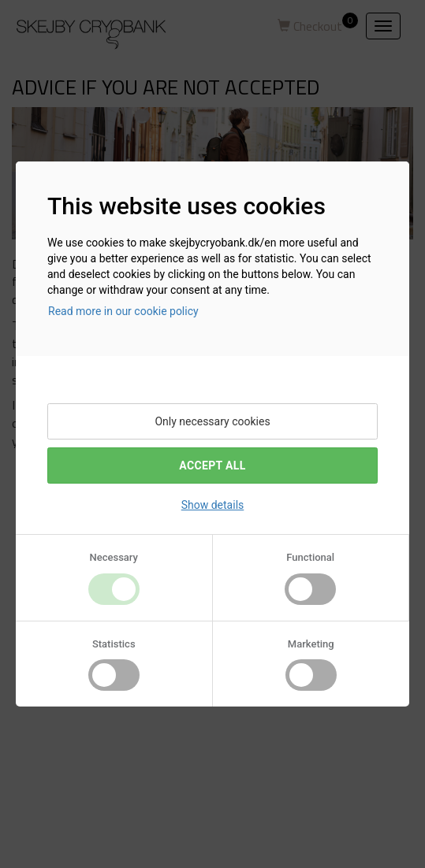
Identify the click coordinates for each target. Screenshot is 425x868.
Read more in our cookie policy (123, 311)
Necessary (114, 557)
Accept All (212, 466)
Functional (310, 557)
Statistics (114, 644)
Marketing (311, 644)
